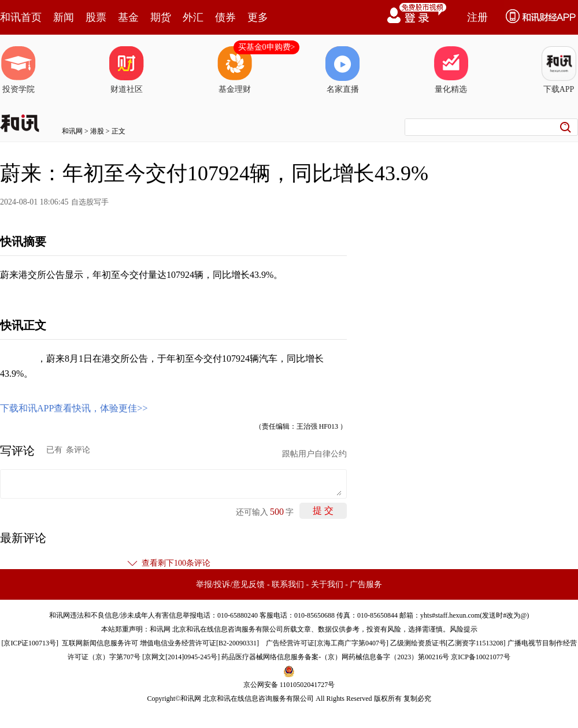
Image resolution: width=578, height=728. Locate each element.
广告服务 (366, 584)
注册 (477, 17)
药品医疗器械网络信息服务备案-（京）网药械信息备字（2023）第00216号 (335, 657)
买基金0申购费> (267, 47)
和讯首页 (21, 17)
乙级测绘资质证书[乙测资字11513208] (448, 643)
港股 (97, 131)
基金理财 (235, 70)
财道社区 (127, 70)
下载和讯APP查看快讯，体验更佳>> (74, 408)
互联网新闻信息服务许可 (100, 643)
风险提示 (464, 629)
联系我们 (288, 584)
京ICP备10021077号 (481, 657)
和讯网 (72, 131)
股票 (96, 17)
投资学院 (18, 70)
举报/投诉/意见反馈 (231, 584)
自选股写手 (90, 202)
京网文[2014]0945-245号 (181, 657)
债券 (225, 17)
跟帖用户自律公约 (314, 454)
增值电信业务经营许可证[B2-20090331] (199, 643)
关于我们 (327, 584)
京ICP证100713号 (30, 643)
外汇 (193, 17)
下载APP (559, 70)
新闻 (64, 17)
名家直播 (343, 70)
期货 (161, 17)
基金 (128, 17)
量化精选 (451, 70)
